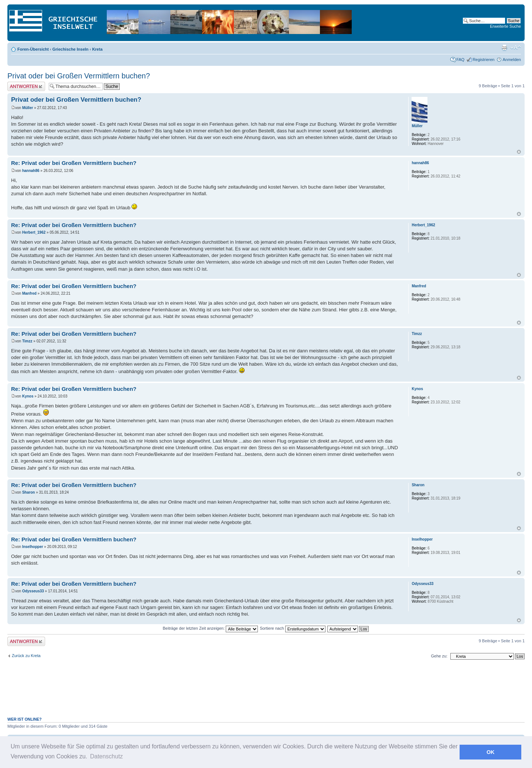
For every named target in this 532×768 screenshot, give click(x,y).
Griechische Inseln (71, 49)
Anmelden (512, 60)
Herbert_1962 (34, 232)
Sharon (28, 492)
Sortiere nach (292, 628)
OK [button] (491, 752)
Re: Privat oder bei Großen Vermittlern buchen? (74, 163)
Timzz (27, 341)
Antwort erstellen (26, 86)
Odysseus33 (33, 591)
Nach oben (519, 152)
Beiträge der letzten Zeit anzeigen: (210, 628)
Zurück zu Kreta (26, 656)
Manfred (29, 293)
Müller (28, 108)
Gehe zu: (439, 656)
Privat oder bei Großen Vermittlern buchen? (79, 76)
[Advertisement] (266, 692)
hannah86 (31, 171)
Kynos (28, 396)
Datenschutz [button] (107, 756)
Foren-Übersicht (33, 49)
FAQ (460, 60)
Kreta (97, 49)
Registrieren (483, 60)
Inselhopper (33, 547)
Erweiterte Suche (505, 26)
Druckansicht (504, 48)
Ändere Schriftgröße (516, 48)
